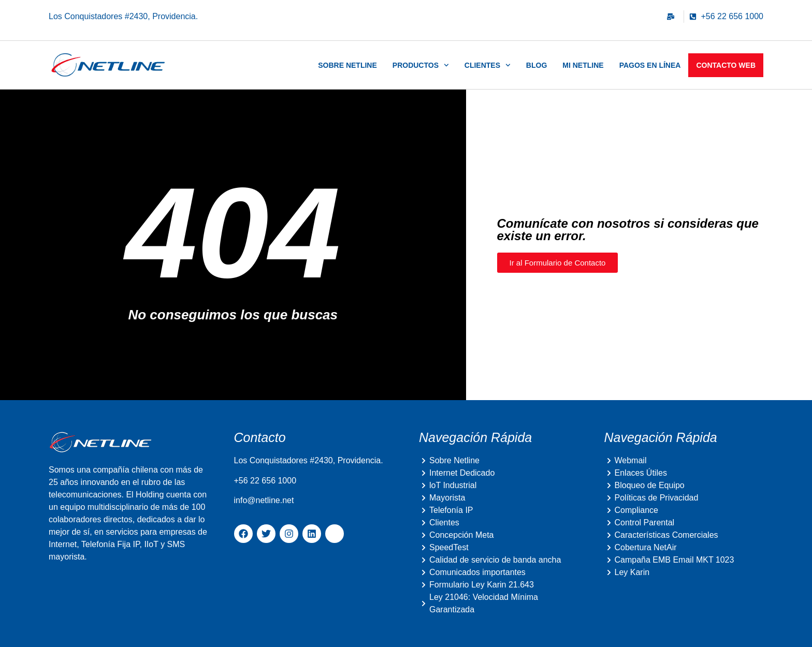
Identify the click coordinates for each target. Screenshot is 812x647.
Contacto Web (726, 65)
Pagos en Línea (650, 65)
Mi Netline (583, 65)
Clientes (488, 65)
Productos (421, 65)
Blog (536, 65)
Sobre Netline (347, 65)
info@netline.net (264, 500)
